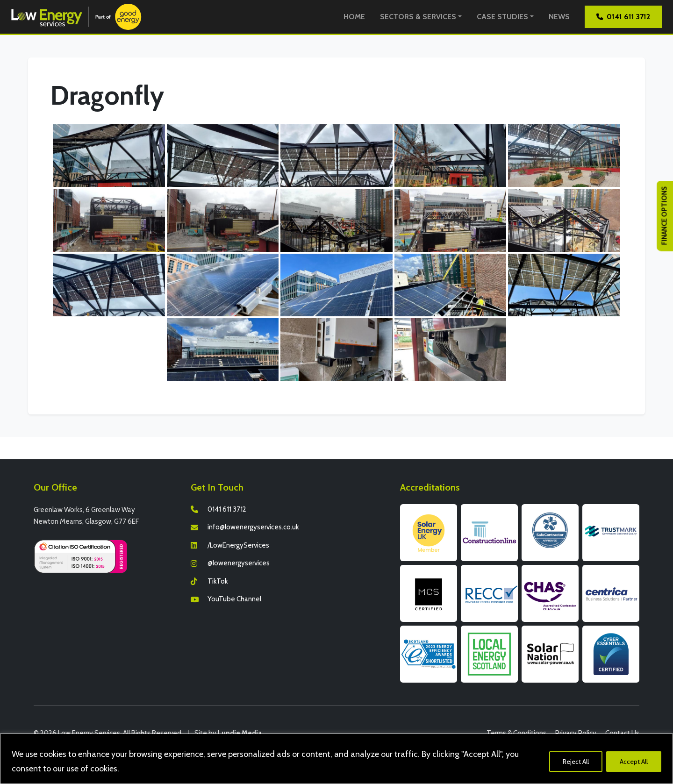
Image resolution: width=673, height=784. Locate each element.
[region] (336, 759)
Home (354, 17)
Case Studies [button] (502, 17)
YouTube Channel (234, 599)
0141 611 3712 (623, 17)
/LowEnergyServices (238, 545)
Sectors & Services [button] (418, 17)
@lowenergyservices (239, 563)
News (559, 17)
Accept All (634, 762)
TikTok (218, 581)
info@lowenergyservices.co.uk (253, 527)
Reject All (576, 762)
